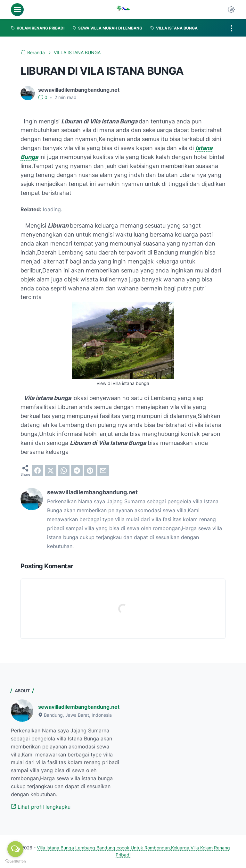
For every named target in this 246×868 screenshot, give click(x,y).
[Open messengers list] (15, 849)
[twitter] (51, 471)
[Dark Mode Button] (231, 10)
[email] (103, 471)
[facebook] (37, 471)
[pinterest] (90, 471)
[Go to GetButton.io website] (15, 861)
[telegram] (77, 471)
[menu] (17, 10)
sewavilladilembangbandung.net (79, 707)
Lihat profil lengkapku (41, 807)
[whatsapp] (64, 471)
